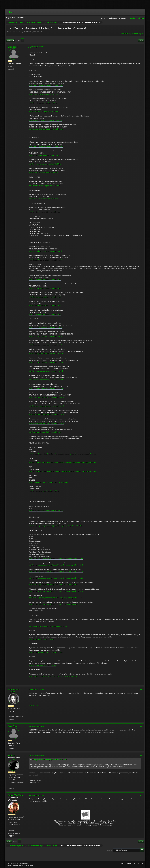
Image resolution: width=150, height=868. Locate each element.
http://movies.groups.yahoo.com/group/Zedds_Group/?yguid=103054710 (55, 526)
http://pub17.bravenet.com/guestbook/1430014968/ (48, 626)
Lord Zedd (13, 47)
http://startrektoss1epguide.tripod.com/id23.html (46, 406)
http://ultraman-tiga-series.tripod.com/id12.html (46, 380)
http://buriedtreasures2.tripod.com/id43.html (45, 297)
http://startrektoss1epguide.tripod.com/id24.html (46, 415)
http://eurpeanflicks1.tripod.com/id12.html (44, 155)
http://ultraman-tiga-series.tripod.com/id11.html (46, 371)
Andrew (12, 755)
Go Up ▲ (140, 863)
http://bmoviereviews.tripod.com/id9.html (43, 103)
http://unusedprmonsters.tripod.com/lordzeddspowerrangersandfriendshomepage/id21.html (62, 471)
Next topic (138, 34)
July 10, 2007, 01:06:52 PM (36, 755)
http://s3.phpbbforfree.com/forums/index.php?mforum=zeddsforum (53, 676)
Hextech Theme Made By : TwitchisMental (20, 866)
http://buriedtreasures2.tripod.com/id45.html (45, 314)
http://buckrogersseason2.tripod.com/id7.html (45, 327)
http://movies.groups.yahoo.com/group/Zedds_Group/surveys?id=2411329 (56, 571)
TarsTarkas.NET (34, 705)
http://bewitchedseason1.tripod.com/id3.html (45, 432)
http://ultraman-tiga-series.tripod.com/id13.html (46, 388)
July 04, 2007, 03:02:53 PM (36, 47)
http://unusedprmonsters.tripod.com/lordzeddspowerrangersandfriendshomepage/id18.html (62, 454)
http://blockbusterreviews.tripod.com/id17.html (46, 164)
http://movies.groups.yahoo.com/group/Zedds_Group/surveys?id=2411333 (56, 585)
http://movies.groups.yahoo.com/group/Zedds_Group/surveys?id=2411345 (56, 565)
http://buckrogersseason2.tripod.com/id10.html (46, 354)
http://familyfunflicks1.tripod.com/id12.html (44, 186)
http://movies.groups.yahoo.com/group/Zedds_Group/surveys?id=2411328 (56, 578)
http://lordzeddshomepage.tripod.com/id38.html (46, 652)
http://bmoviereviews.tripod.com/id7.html (43, 94)
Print (141, 40)
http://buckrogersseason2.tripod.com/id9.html (45, 345)
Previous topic (127, 34)
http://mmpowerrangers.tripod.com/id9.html (44, 491)
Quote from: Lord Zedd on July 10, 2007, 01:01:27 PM (49, 760)
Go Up (9, 841)
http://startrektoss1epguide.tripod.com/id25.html (46, 423)
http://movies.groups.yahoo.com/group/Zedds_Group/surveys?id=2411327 (56, 598)
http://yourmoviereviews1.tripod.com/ (42, 665)
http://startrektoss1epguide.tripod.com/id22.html (46, 397)
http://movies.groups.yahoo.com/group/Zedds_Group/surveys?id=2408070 (56, 591)
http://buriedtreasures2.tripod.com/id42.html (45, 288)
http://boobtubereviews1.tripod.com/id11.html (45, 260)
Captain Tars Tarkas (14, 691)
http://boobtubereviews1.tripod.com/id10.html (45, 251)
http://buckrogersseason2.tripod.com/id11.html (46, 362)
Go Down (10, 40)
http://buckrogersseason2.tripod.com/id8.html (45, 336)
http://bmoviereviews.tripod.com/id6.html (43, 199)
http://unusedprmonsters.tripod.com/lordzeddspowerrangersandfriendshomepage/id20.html (62, 463)
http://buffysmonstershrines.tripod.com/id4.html (46, 510)
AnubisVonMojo (15, 795)
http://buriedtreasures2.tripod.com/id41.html (45, 279)
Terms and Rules (131, 863)
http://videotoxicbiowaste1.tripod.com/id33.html (46, 85)
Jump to (109, 850)
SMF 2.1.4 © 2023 (12, 863)
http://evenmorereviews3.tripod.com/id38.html (45, 120)
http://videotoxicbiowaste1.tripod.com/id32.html (46, 146)
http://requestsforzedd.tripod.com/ (41, 639)
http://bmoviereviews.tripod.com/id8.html (43, 173)
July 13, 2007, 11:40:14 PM (36, 795)
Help (123, 863)
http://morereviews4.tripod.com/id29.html (44, 112)
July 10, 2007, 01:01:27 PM (36, 726)
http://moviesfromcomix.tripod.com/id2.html (44, 212)
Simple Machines (23, 863)
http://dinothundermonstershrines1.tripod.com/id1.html (49, 482)
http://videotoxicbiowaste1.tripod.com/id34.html (46, 129)
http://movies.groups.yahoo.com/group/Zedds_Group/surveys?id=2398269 (56, 558)
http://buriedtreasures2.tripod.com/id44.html (45, 306)
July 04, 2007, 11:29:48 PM (36, 689)
